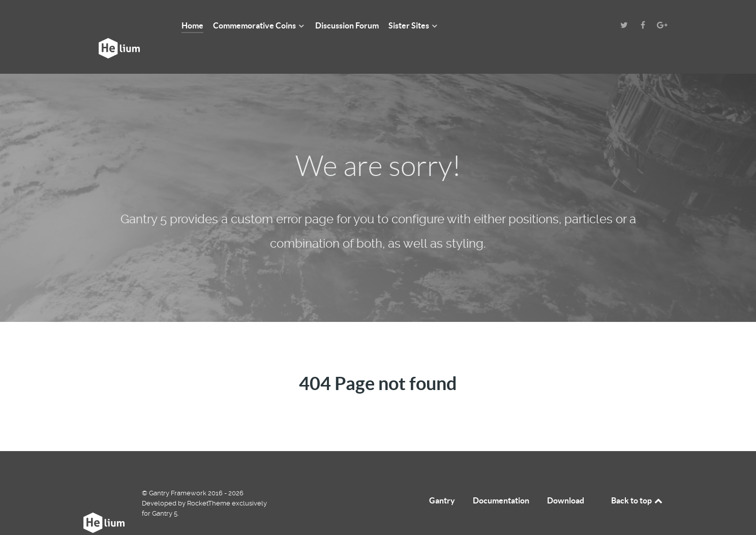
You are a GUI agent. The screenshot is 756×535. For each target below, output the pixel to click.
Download (566, 478)
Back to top (638, 478)
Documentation (501, 478)
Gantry (442, 478)
